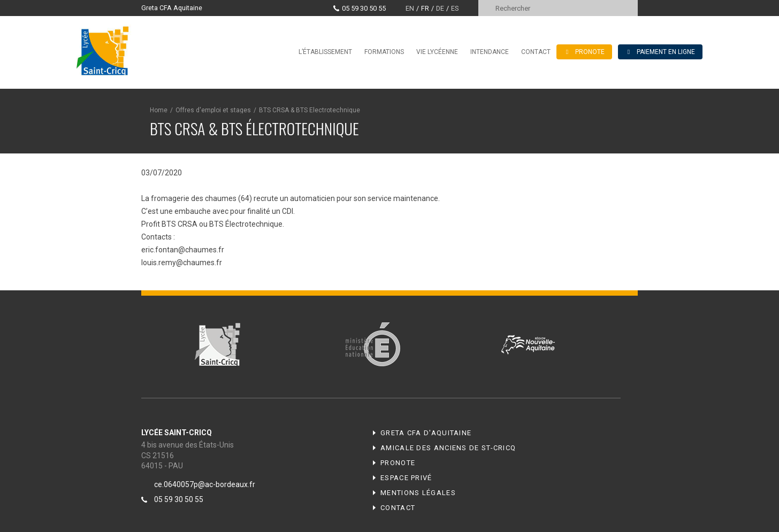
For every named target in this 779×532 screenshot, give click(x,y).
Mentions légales (418, 493)
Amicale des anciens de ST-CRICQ (448, 448)
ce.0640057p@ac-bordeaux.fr (205, 484)
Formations (384, 52)
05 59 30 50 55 (364, 8)
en (410, 8)
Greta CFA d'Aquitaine (426, 433)
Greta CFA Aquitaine (172, 8)
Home (159, 110)
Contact (536, 52)
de (440, 8)
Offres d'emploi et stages (213, 110)
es (455, 8)
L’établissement (325, 52)
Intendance (490, 52)
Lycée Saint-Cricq (106, 50)
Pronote (398, 463)
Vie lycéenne (437, 52)
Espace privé (406, 478)
